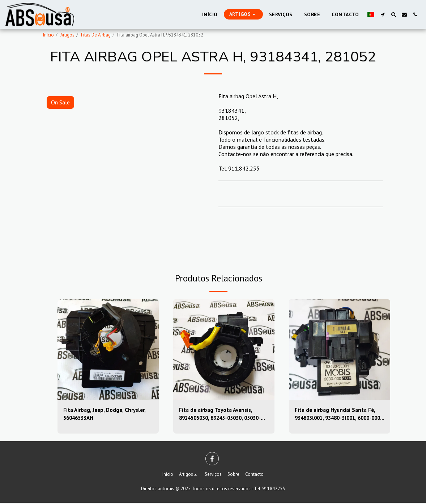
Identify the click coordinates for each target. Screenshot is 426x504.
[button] (383, 14)
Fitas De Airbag (96, 35)
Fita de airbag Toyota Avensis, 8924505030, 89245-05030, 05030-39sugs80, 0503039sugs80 (223, 415)
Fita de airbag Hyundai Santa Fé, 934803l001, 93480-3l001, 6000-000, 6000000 (337, 415)
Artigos (67, 35)
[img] (108, 350)
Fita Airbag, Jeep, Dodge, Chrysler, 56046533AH (107, 415)
